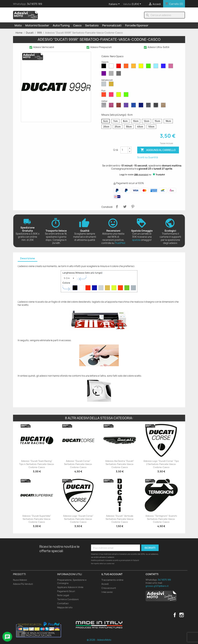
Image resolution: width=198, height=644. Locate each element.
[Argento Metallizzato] (104, 85)
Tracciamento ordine (112, 580)
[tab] (28, 259)
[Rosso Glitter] (119, 106)
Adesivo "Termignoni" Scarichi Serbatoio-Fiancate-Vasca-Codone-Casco (161, 519)
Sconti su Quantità (148, 157)
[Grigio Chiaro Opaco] (112, 74)
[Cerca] (165, 15)
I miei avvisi (107, 592)
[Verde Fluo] (127, 95)
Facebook (175, 615)
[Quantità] (124, 150)
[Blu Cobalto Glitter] (142, 106)
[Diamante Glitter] (104, 106)
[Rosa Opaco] (171, 67)
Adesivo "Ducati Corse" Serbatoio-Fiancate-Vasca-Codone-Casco (78, 464)
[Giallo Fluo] (119, 95)
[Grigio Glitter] (149, 106)
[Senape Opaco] (134, 67)
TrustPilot (120, 243)
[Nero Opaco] (104, 67)
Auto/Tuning (61, 25)
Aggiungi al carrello (158, 150)
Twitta (125, 207)
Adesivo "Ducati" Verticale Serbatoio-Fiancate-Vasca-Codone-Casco (120, 519)
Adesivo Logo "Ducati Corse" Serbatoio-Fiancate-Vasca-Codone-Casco (78, 519)
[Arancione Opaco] (127, 67)
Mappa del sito (65, 607)
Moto (18, 25)
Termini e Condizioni (68, 599)
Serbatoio (92, 25)
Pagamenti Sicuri (66, 591)
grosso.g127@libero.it (157, 586)
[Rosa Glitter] (112, 106)
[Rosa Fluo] (112, 95)
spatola (136, 240)
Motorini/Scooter (37, 25)
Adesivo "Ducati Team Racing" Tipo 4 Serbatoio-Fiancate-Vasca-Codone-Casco (37, 464)
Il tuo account (112, 574)
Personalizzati (112, 25)
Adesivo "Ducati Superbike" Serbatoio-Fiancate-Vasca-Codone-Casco (37, 519)
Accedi (105, 584)
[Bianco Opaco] (112, 67)
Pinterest (133, 207)
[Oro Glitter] (164, 106)
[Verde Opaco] (149, 67)
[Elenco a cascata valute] (137, 4)
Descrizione (28, 258)
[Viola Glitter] (127, 106)
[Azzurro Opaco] (156, 67)
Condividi (117, 207)
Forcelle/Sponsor (137, 25)
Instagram (182, 615)
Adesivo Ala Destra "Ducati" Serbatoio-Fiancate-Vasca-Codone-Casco (120, 464)
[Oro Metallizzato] (112, 85)
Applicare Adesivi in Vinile (70, 587)
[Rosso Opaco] (119, 67)
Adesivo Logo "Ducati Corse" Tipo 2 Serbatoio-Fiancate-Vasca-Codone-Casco (161, 464)
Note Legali (63, 595)
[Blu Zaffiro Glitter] (134, 106)
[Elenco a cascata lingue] (115, 4)
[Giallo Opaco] (142, 67)
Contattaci (63, 603)
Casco (77, 25)
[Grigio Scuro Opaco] (119, 74)
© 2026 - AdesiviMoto (99, 640)
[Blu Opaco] (164, 67)
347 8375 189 (34, 4)
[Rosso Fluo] (104, 95)
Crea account (109, 588)
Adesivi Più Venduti (23, 584)
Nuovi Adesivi (20, 580)
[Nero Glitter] (156, 106)
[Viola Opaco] (104, 74)
